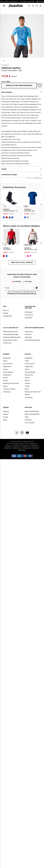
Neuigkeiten (7, 358)
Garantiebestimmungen (11, 334)
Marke (5, 420)
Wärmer (6, 381)
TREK (27, 417)
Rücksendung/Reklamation (12, 337)
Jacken (5, 369)
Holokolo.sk (33, 444)
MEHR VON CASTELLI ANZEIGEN (22, 262)
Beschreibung (7, 92)
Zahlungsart (29, 312)
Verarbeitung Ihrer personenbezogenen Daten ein (22, 293)
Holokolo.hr (35, 448)
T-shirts (27, 386)
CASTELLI (5, 65)
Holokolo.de (27, 448)
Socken (5, 378)
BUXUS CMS (19, 444)
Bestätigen (36, 288)
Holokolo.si (8, 448)
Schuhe (6, 417)
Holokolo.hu (26, 446)
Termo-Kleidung (8, 372)
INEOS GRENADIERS (32, 414)
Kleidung (6, 411)
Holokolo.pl (17, 446)
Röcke (27, 389)
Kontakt (5, 313)
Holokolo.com (17, 448)
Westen (5, 386)
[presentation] (3, 205)
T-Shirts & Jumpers (9, 389)
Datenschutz (29, 332)
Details (4, 169)
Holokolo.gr (22, 450)
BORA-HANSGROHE (32, 411)
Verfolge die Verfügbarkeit (19, 85)
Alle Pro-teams (30, 423)
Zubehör (6, 414)
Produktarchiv (7, 316)
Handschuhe (7, 375)
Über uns (6, 310)
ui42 (27, 444)
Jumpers (28, 383)
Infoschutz (28, 334)
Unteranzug (7, 392)
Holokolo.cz (9, 446)
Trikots (5, 361)
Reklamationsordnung (10, 332)
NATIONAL (28, 420)
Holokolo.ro (35, 446)
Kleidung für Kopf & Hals (11, 383)
